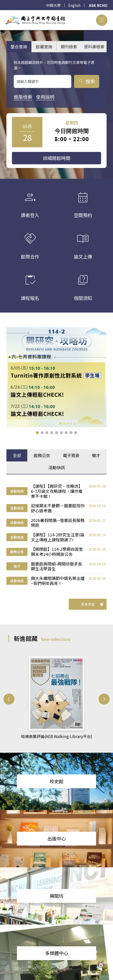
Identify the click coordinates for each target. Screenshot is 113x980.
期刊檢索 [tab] (69, 47)
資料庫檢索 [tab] (94, 47)
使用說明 (45, 97)
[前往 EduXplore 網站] (100, 967)
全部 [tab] (17, 455)
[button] (37, 433)
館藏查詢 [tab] (44, 47)
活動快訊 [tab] (57, 467)
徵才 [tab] (96, 455)
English (74, 5)
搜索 (87, 81)
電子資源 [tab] (71, 455)
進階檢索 (23, 97)
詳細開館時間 (57, 158)
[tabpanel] (56, 535)
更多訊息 (92, 604)
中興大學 (53, 5)
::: (1, 13)
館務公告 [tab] (42, 455)
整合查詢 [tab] (19, 47)
